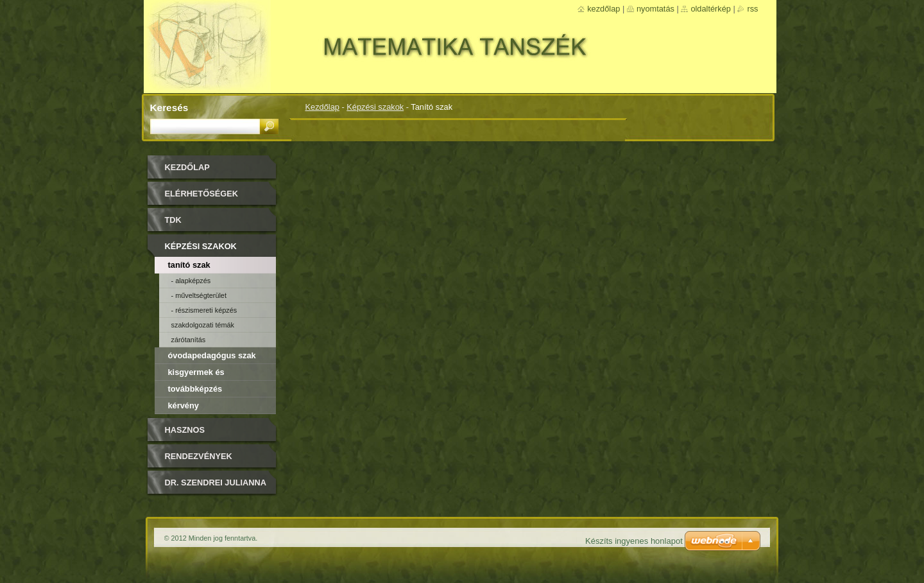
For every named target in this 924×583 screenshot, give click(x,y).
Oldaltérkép (711, 9)
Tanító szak (189, 265)
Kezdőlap (322, 107)
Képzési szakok (375, 107)
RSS (752, 9)
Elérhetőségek (201, 194)
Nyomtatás (655, 9)
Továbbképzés (195, 389)
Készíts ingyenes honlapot (634, 541)
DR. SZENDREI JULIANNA (216, 483)
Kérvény (184, 405)
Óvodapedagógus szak (212, 355)
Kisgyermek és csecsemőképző (200, 374)
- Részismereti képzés (204, 310)
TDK (173, 220)
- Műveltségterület (199, 295)
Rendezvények (199, 456)
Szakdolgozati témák (203, 325)
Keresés (169, 108)
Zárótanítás (189, 340)
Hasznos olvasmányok (197, 434)
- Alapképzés (191, 281)
